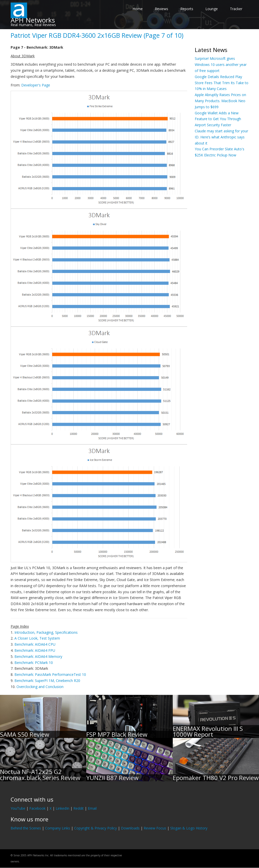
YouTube (18, 808)
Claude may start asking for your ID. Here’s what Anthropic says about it (221, 137)
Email (92, 808)
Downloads (130, 828)
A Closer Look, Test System (37, 638)
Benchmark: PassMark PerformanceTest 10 (50, 674)
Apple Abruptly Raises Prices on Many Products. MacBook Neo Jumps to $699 (220, 101)
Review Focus (155, 828)
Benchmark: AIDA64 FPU (35, 650)
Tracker (236, 9)
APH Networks (33, 20)
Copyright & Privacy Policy (95, 828)
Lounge (212, 9)
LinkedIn (62, 808)
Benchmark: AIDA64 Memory (38, 656)
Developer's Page (36, 85)
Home (138, 9)
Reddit (79, 808)
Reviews (161, 9)
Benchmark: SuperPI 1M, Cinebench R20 (47, 681)
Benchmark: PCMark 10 (34, 663)
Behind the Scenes (26, 828)
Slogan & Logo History (189, 828)
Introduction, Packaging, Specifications (46, 632)
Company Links (58, 828)
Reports (187, 9)
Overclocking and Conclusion (40, 687)
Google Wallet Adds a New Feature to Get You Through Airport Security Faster (218, 119)
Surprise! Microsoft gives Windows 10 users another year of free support (221, 65)
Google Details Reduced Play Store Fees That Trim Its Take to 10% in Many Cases (222, 83)
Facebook (37, 808)
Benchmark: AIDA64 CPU (35, 644)
